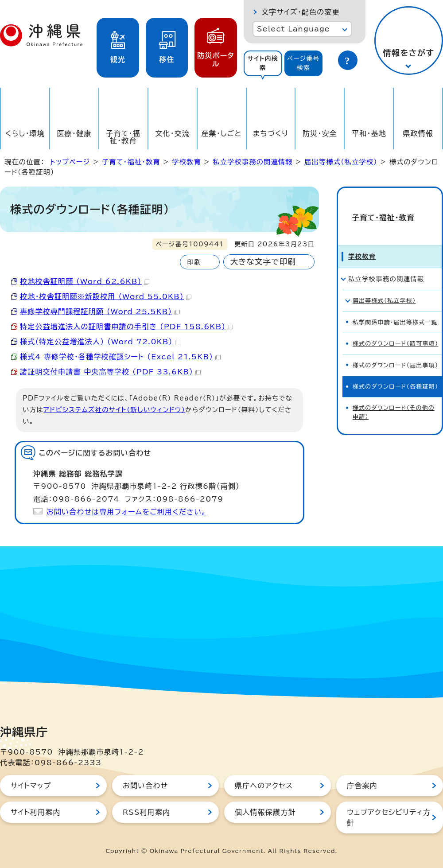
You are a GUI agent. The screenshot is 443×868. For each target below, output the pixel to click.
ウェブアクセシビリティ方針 (389, 817)
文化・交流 (172, 133)
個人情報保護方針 (265, 812)
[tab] (263, 63)
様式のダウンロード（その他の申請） (394, 399)
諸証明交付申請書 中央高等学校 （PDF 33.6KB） (110, 372)
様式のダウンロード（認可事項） (395, 330)
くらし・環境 (25, 133)
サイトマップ (31, 786)
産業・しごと (221, 133)
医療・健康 (74, 133)
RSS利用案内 (146, 812)
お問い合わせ (145, 786)
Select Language (293, 29)
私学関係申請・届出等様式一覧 (395, 309)
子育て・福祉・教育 (124, 137)
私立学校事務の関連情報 (253, 162)
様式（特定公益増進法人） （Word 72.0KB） (100, 342)
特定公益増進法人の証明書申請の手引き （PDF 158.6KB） (126, 327)
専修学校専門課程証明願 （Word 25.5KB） (100, 311)
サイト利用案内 (36, 812)
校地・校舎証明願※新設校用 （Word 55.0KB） (106, 296)
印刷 (194, 262)
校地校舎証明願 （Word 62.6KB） (85, 281)
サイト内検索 (263, 63)
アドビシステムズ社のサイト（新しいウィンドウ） (114, 410)
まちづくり (271, 133)
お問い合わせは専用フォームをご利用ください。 (126, 512)
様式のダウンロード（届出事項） (395, 352)
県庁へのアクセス (264, 786)
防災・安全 (320, 133)
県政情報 (418, 133)
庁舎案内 (362, 786)
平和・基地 (369, 133)
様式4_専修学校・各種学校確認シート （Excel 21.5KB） (120, 357)
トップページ (70, 162)
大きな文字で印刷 (263, 262)
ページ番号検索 (303, 63)
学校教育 (187, 162)
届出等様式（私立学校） (341, 162)
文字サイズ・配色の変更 (301, 12)
